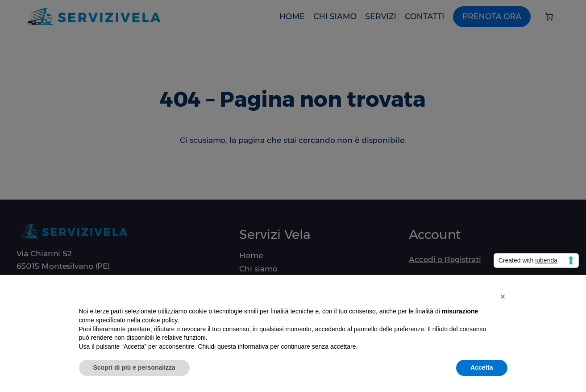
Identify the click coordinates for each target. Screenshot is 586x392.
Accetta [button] (482, 367)
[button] (503, 296)
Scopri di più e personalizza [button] (134, 367)
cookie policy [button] (160, 320)
